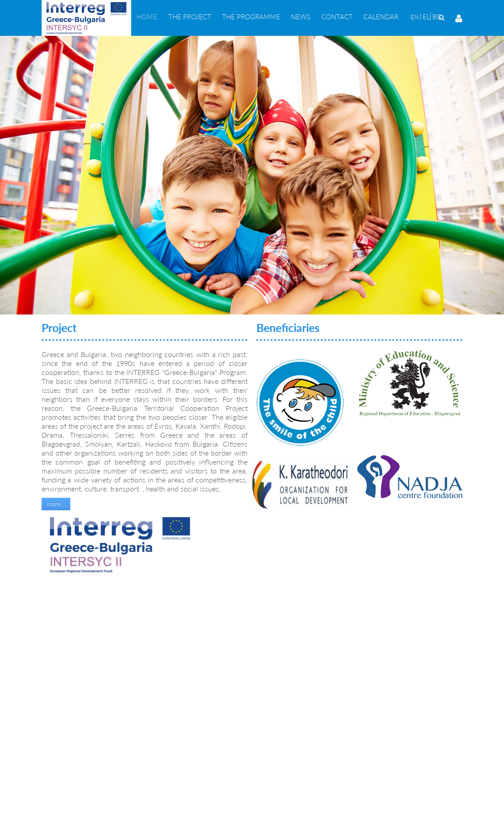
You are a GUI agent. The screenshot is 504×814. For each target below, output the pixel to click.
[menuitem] (147, 17)
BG (437, 17)
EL (426, 17)
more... (56, 504)
